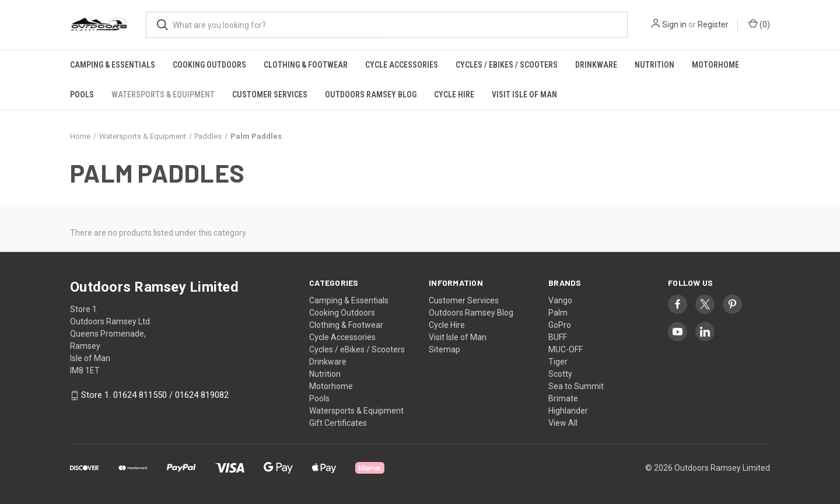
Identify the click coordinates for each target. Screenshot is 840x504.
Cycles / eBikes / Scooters (507, 65)
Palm (558, 313)
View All (563, 423)
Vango (560, 300)
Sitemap (444, 349)
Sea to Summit (576, 386)
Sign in (674, 24)
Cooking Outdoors (209, 65)
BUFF (558, 337)
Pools (82, 94)
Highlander (568, 411)
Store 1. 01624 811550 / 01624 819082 (155, 395)
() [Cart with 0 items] (759, 24)
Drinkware (596, 65)
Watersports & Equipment (163, 94)
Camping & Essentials (113, 65)
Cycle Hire (454, 94)
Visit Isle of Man (524, 94)
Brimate (563, 398)
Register (713, 24)
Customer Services (270, 94)
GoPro (560, 325)
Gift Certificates (338, 423)
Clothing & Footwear (306, 65)
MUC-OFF (566, 349)
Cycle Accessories (402, 65)
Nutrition (654, 65)
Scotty (560, 374)
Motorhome (715, 65)
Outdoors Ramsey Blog (371, 94)
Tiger (558, 362)
